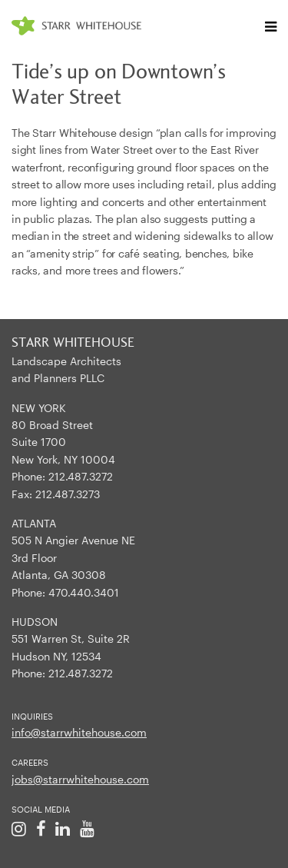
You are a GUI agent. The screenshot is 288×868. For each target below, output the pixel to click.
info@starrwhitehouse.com (79, 732)
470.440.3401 (84, 592)
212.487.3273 (68, 494)
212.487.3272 (81, 476)
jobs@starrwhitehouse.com (80, 779)
